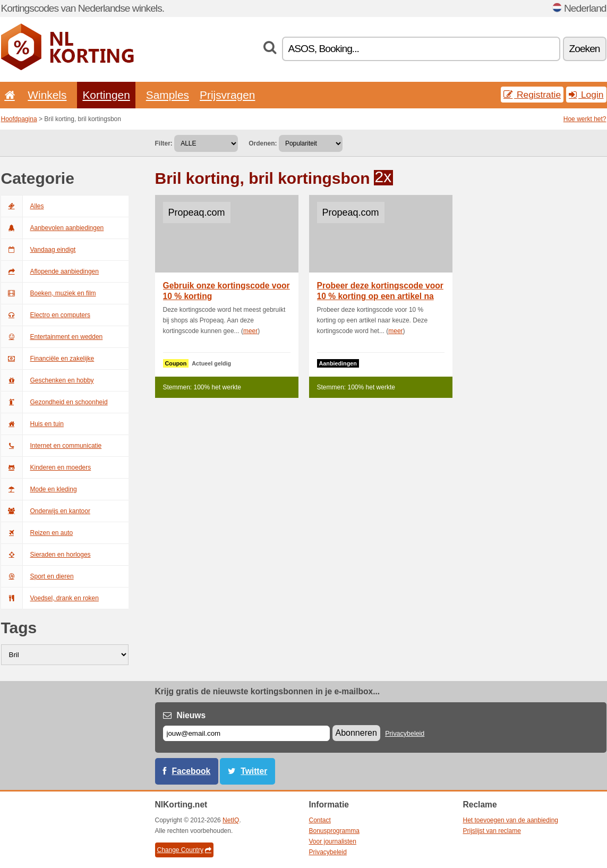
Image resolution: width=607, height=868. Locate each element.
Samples (168, 95)
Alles (23, 206)
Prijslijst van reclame (492, 831)
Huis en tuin (32, 424)
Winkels (47, 95)
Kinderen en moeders (46, 467)
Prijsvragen (227, 95)
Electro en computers (46, 315)
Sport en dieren (37, 576)
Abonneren (356, 733)
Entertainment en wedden (52, 337)
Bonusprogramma (334, 831)
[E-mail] (246, 733)
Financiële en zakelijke (48, 359)
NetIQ (231, 820)
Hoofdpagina (19, 119)
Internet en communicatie (52, 446)
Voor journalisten (333, 841)
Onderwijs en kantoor (46, 511)
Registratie (532, 95)
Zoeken (585, 49)
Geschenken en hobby (48, 380)
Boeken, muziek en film (49, 293)
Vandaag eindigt (39, 250)
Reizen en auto (37, 533)
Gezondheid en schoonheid (54, 402)
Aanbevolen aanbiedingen (53, 228)
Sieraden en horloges (46, 555)
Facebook (191, 771)
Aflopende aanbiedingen (50, 271)
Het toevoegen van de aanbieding (511, 820)
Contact (320, 820)
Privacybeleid (405, 734)
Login (586, 95)
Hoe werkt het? (585, 119)
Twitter (254, 771)
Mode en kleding (39, 489)
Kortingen (106, 95)
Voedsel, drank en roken (50, 598)
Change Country (184, 850)
